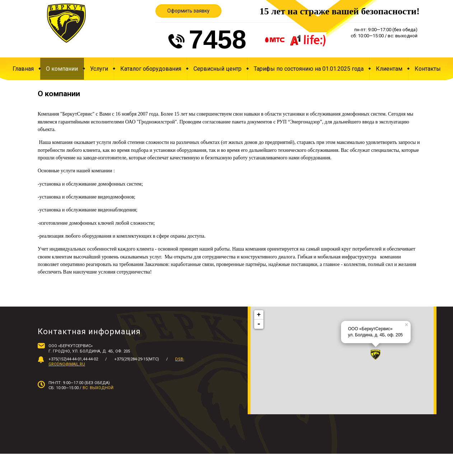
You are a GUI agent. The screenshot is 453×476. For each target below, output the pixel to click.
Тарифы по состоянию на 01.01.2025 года (309, 69)
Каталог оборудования (151, 69)
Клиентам (389, 69)
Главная (23, 69)
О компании (62, 69)
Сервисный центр (218, 69)
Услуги (99, 69)
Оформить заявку (188, 11)
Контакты (428, 69)
